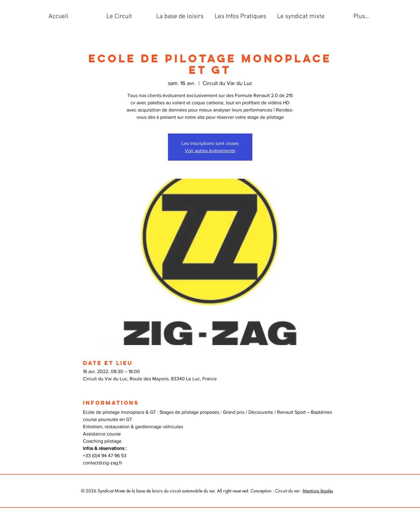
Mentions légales (318, 491)
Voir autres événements (210, 151)
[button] (119, 17)
